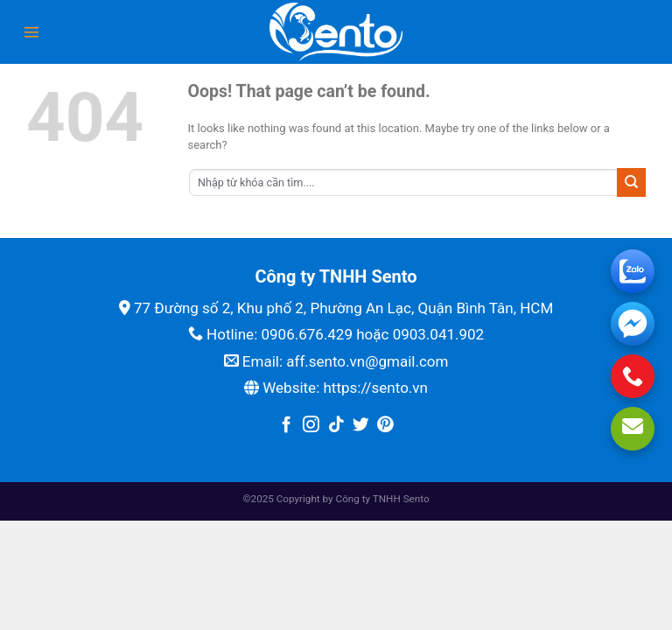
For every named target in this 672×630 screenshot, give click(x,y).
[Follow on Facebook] (287, 426)
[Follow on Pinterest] (385, 426)
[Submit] (631, 182)
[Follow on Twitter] (361, 426)
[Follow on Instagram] (311, 426)
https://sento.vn (375, 388)
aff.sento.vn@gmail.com (367, 361)
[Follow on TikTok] (336, 426)
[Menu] (31, 32)
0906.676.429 (307, 334)
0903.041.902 (439, 334)
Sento (416, 499)
